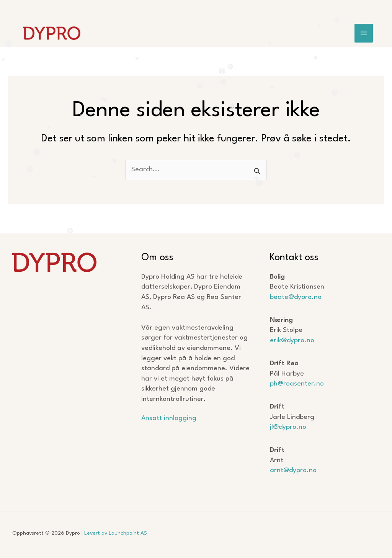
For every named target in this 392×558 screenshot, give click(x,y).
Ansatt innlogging (169, 418)
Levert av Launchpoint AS (116, 533)
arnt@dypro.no (293, 470)
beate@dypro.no (296, 297)
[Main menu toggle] (364, 33)
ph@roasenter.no (297, 384)
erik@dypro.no (292, 341)
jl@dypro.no (288, 427)
